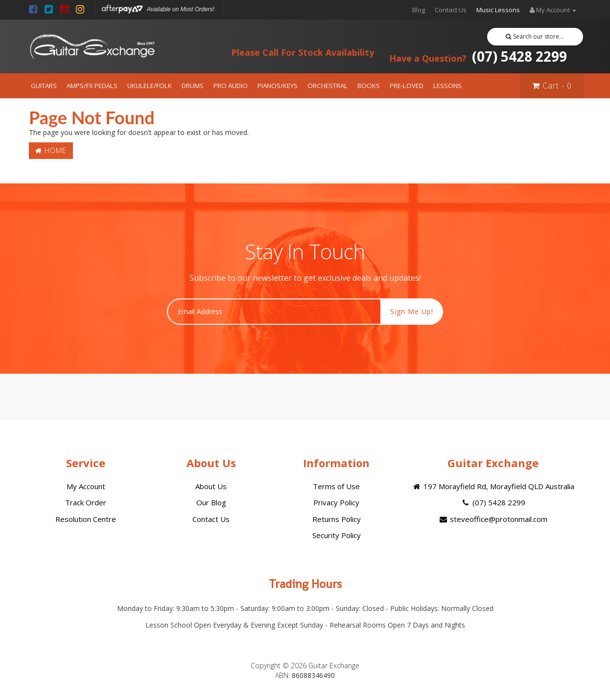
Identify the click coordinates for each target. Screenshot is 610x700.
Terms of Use (336, 486)
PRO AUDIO (231, 86)
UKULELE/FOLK (150, 86)
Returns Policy (337, 519)
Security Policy (337, 535)
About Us (211, 486)
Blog (419, 10)
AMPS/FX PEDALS (92, 86)
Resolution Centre (86, 519)
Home (51, 150)
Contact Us (451, 10)
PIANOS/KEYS (278, 86)
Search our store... (535, 36)
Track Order (86, 502)
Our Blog (211, 502)
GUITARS (44, 86)
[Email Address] (274, 312)
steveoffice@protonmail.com (493, 519)
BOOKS (369, 86)
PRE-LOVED (407, 86)
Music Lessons (498, 10)
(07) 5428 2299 (478, 56)
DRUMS (193, 86)
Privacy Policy (336, 502)
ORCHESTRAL (328, 86)
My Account (86, 486)
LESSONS (447, 86)
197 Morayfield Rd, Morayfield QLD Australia (493, 486)
